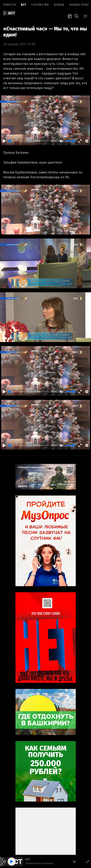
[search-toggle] (77, 16)
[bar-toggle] (85, 16)
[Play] (4, 141)
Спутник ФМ (40, 5)
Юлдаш (59, 5)
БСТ (24, 5)
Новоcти (10, 5)
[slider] (29, 141)
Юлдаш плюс (79, 5)
